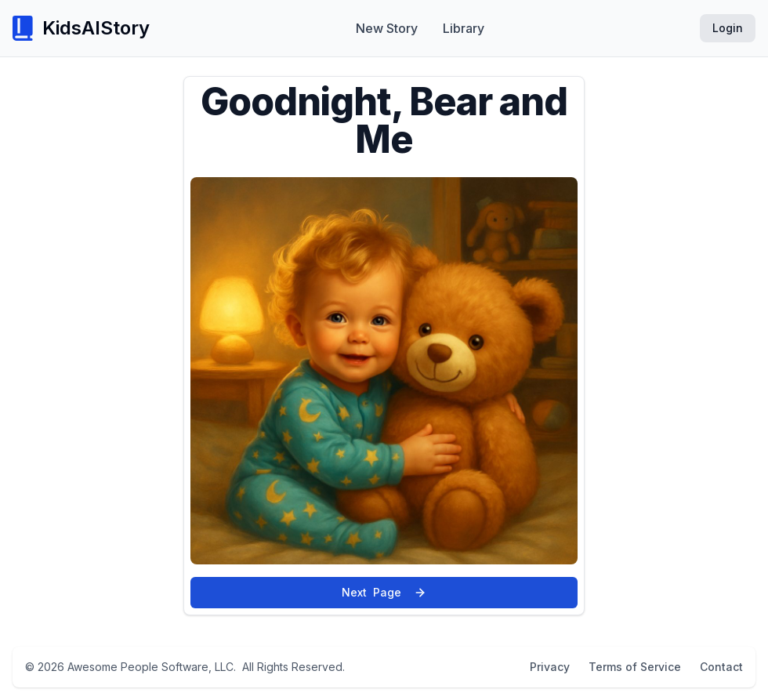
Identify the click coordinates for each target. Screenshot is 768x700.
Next (384, 593)
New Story (387, 28)
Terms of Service (635, 667)
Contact (721, 667)
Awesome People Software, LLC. (152, 667)
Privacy (550, 667)
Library (464, 28)
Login (728, 28)
